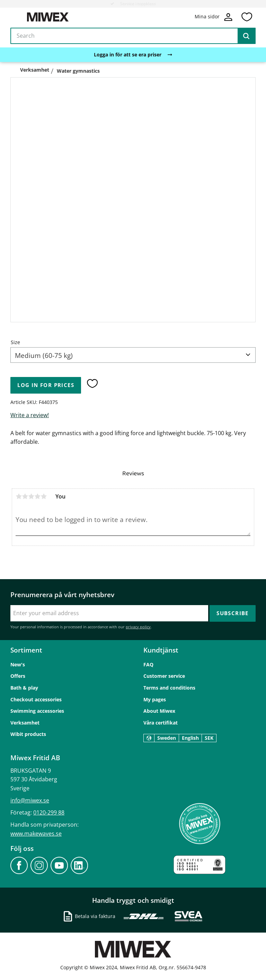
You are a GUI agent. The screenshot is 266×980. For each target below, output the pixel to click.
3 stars (31, 496)
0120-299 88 (49, 812)
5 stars (44, 496)
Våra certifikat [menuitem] (161, 723)
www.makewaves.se (36, 834)
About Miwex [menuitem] (159, 711)
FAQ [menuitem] (148, 664)
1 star (19, 496)
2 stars (25, 496)
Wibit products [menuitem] (28, 734)
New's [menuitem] (18, 664)
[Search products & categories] (133, 36)
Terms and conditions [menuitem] (169, 688)
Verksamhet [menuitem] (25, 723)
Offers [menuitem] (18, 676)
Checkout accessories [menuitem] (36, 699)
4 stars (37, 496)
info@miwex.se (30, 800)
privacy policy (138, 627)
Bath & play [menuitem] (24, 688)
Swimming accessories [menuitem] (37, 711)
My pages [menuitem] (155, 699)
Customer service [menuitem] (164, 676)
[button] (247, 17)
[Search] (246, 36)
